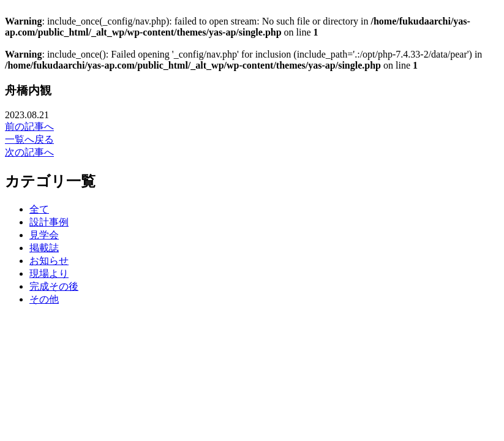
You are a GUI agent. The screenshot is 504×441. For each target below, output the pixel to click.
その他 (44, 299)
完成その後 (54, 286)
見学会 (44, 235)
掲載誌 (44, 248)
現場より (49, 273)
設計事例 (49, 222)
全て (39, 209)
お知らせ (49, 261)
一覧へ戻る (29, 139)
